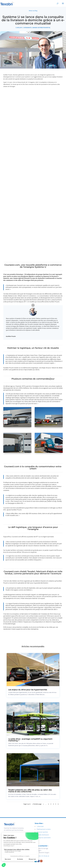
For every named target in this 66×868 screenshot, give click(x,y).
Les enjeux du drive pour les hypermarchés (28, 690)
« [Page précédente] (43, 804)
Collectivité (40, 826)
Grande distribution (43, 835)
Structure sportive (42, 832)
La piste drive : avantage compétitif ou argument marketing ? (30, 740)
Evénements (28, 28)
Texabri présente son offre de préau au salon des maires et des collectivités (30, 791)
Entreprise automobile (44, 838)
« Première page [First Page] (37, 804)
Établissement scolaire (44, 829)
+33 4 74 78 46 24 (43, 856)
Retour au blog (33, 11)
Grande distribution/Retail (41, 28)
